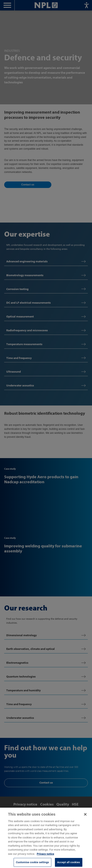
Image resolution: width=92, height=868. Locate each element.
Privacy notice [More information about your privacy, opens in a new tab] (46, 856)
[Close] (85, 816)
